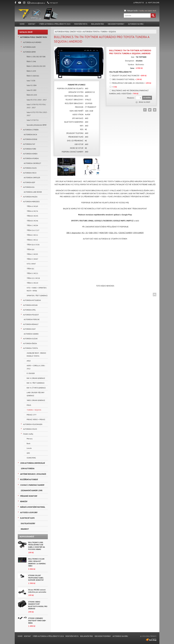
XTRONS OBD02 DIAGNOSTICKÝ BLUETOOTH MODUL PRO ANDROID (38, 605)
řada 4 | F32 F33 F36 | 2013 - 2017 (37, 114)
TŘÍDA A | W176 (32, 211)
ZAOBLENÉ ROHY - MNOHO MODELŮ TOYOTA (36, 355)
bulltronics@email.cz (36, 3)
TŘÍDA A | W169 (32, 206)
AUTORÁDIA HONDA (30, 154)
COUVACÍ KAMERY (126, 233)
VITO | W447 (31, 264)
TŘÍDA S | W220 (32, 283)
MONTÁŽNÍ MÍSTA (81, 24)
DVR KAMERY (138, 233)
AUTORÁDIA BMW (29, 52)
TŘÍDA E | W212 (32, 240)
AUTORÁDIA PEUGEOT (31, 315)
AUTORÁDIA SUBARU (31, 334)
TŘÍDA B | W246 (32, 221)
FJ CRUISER (31, 373)
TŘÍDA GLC (30, 269)
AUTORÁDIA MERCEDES (31, 202)
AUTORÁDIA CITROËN (31, 130)
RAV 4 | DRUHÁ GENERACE (36, 378)
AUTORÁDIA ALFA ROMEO (32, 42)
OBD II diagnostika (73, 233)
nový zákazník (154, 3)
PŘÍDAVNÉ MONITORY (29, 496)
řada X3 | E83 (32, 90)
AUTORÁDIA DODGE (30, 139)
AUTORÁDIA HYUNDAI (31, 158)
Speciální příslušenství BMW (37, 125)
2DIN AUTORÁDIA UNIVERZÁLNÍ (32, 463)
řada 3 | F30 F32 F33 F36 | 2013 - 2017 (36, 106)
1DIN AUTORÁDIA (28, 468)
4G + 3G (85, 233)
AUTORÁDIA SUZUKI (30, 339)
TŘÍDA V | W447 (32, 259)
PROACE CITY (31, 415)
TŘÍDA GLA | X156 (33, 245)
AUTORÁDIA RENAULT (31, 324)
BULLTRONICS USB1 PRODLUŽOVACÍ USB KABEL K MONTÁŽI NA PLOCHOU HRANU (36, 546)
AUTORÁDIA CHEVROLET (32, 163)
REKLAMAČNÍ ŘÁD (98, 24)
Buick (28, 443)
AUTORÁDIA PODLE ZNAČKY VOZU (34, 37)
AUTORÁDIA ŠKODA (30, 343)
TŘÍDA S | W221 (32, 273)
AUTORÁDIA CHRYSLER (32, 178)
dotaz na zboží (143, 102)
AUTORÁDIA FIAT (29, 144)
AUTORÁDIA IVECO (30, 173)
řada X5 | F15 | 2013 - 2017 (37, 100)
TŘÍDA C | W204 (32, 225)
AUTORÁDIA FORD (30, 149)
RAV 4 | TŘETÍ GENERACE (36, 383)
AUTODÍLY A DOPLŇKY (29, 512)
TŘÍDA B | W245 (32, 216)
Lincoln (29, 448)
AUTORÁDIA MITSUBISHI (32, 300)
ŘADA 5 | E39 (31, 71)
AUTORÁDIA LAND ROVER (33, 192)
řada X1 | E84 (32, 85)
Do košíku (147, 98)
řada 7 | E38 (31, 81)
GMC (28, 453)
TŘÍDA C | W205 (32, 254)
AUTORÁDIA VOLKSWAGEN (33, 424)
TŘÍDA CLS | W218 (33, 278)
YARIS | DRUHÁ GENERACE (36, 400)
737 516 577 (53, 3)
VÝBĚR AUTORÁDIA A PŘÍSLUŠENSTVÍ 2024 (55, 24)
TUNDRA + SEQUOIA (34, 410)
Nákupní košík (132, 11)
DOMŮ (22, 24)
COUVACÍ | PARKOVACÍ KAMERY (32, 485)
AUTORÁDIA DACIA (30, 135)
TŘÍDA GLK (31, 249)
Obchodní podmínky (116, 24)
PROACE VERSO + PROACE (36, 419)
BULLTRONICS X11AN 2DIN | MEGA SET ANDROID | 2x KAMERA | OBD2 (37, 562)
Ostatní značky (28, 434)
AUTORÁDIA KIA (29, 187)
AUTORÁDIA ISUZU (30, 168)
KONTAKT (32, 24)
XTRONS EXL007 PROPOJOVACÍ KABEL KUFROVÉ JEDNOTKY (36, 578)
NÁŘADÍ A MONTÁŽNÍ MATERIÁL (33, 507)
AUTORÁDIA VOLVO (30, 429)
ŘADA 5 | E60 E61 (33, 76)
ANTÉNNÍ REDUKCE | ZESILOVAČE (33, 474)
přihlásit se (139, 3)
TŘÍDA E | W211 (32, 235)
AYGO (29, 361)
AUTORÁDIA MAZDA (30, 197)
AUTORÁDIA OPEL (29, 310)
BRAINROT (25, 529)
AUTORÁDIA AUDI (29, 47)
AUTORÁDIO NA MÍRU (136, 24)
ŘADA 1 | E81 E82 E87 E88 (36, 57)
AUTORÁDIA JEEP (29, 182)
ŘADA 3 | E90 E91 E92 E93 (36, 66)
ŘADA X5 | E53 (32, 95)
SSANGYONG (31, 458)
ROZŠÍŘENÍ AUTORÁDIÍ (29, 479)
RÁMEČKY (24, 501)
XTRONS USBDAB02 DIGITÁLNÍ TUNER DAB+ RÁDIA (37, 621)
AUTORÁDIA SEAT (29, 329)
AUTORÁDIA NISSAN (30, 305)
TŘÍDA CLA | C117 (33, 230)
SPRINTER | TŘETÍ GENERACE (37, 296)
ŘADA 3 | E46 (31, 61)
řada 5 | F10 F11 (33, 120)
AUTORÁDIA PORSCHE (32, 319)
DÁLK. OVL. (113, 233)
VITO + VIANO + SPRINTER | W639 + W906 (37, 289)
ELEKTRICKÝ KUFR (27, 518)
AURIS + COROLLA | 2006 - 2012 (36, 367)
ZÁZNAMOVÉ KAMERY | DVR (32, 490)
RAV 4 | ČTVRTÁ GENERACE (36, 388)
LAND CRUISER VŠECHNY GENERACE (36, 394)
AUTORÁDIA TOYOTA (30, 348)
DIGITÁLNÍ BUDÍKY (28, 523)
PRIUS (29, 405)
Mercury (30, 439)
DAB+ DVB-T (94, 233)
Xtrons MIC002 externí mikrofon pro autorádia (37, 591)
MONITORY (104, 233)
